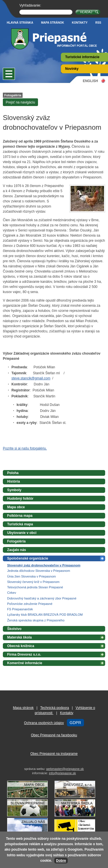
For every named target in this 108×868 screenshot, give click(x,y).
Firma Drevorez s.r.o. (24, 654)
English (90, 81)
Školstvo (14, 629)
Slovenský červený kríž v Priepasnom (33, 582)
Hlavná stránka (20, 23)
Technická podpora (55, 708)
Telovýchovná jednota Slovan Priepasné (35, 587)
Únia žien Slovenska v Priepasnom (31, 576)
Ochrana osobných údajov (44, 723)
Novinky (72, 69)
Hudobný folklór (20, 499)
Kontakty (80, 23)
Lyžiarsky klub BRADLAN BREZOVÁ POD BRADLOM (45, 615)
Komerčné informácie (25, 663)
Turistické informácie (82, 57)
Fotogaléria (13, 95)
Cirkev (12, 593)
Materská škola (19, 637)
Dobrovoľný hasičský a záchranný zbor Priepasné (42, 598)
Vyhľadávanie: (30, 5)
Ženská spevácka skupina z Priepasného (36, 620)
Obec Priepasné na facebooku (54, 735)
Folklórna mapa (20, 516)
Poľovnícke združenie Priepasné (30, 604)
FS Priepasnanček (20, 609)
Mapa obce (16, 507)
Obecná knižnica (21, 646)
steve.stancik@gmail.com (31, 378)
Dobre (61, 861)
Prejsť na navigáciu (20, 102)
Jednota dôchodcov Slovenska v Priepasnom (39, 571)
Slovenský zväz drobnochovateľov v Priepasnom (44, 565)
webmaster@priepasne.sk (65, 769)
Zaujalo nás (17, 550)
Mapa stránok (53, 23)
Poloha (13, 473)
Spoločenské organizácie (28, 558)
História (14, 481)
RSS (98, 23)
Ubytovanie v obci (22, 533)
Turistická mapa (20, 524)
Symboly (14, 490)
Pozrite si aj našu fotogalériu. (25, 448)
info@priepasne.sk (62, 773)
